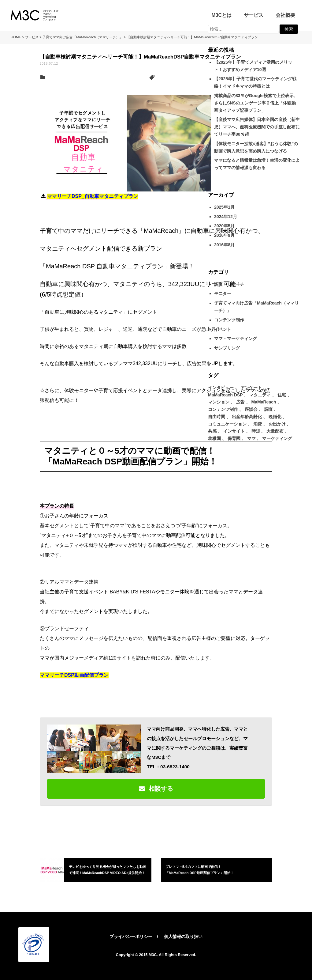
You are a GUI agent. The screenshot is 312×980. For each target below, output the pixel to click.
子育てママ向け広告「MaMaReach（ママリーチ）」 (97, 78)
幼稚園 (214, 438)
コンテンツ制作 (229, 320)
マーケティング (277, 438)
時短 (256, 431)
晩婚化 (275, 417)
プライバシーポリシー (131, 936)
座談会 (251, 409)
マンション (219, 402)
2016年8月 (224, 245)
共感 (212, 431)
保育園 (234, 438)
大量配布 (275, 431)
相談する (156, 789)
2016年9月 (224, 235)
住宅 (282, 395)
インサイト (234, 431)
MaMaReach (264, 402)
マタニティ (200, 78)
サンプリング (227, 348)
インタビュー (221, 388)
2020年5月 (224, 226)
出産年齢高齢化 (247, 417)
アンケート (251, 388)
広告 (240, 402)
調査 (269, 409)
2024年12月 (226, 217)
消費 (258, 424)
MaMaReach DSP (173, 78)
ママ (251, 438)
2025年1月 (224, 207)
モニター (223, 293)
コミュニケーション (227, 424)
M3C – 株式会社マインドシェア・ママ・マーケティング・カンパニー (35, 15)
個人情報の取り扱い (183, 936)
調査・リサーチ (229, 284)
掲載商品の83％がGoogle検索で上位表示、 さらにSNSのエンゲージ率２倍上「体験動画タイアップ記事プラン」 (256, 103)
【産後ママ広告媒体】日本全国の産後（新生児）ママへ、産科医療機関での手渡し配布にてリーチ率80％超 (257, 127)
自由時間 (217, 417)
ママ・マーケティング (236, 339)
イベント (223, 329)
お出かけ (277, 424)
